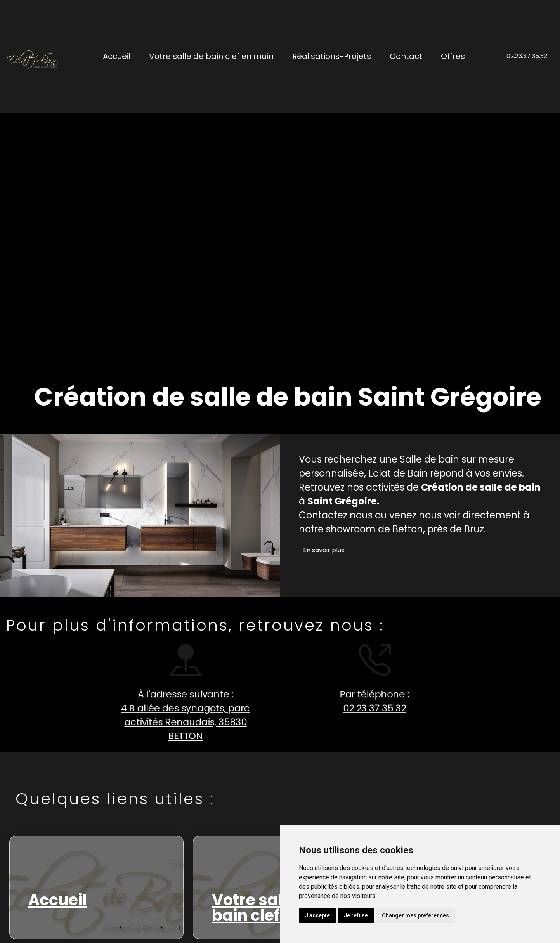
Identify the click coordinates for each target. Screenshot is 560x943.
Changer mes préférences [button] (415, 915)
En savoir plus (324, 550)
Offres (453, 56)
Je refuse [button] (356, 915)
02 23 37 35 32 (371, 708)
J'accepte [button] (317, 915)
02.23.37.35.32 (527, 56)
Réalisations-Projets (332, 56)
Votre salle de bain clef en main (211, 56)
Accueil (117, 56)
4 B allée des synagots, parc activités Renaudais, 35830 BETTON (183, 722)
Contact (406, 56)
